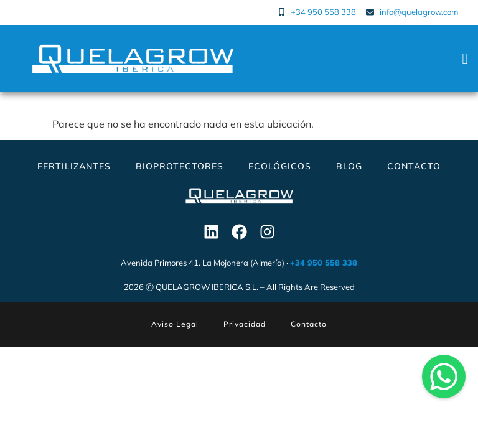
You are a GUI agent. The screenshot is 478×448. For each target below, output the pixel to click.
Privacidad (245, 324)
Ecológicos (280, 166)
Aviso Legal (175, 324)
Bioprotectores (180, 166)
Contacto (414, 166)
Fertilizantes (74, 166)
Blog (349, 166)
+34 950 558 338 (324, 263)
